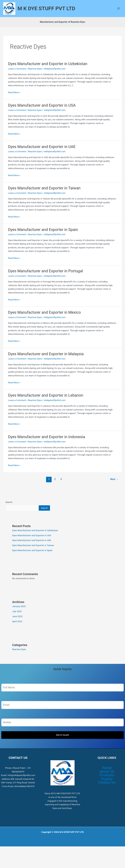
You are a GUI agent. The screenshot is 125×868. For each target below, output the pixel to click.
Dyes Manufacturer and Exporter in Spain (43, 239)
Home (107, 777)
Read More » (14, 102)
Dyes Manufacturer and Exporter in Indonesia (47, 446)
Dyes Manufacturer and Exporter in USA (42, 115)
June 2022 (17, 626)
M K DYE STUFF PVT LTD (55, 13)
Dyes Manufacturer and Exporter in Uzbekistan (48, 73)
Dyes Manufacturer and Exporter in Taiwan (44, 197)
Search (9, 511)
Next (114, 488)
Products (107, 785)
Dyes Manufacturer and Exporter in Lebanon (46, 405)
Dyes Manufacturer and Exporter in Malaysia (46, 363)
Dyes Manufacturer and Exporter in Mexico (44, 322)
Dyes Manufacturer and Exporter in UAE (42, 156)
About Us (107, 781)
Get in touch (62, 744)
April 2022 (17, 631)
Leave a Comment (17, 78)
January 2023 (19, 616)
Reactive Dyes (35, 78)
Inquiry (107, 788)
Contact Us (107, 792)
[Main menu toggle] (119, 13)
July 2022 (17, 621)
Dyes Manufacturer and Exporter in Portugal (45, 280)
